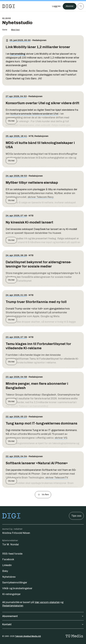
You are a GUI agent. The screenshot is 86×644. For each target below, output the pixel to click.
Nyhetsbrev (9, 577)
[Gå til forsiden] (9, 6)
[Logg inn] (56, 6)
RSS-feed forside (12, 554)
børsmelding (18, 54)
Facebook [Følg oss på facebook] (8, 559)
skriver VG (61, 438)
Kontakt (43, 624)
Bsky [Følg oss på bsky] (5, 571)
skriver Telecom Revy (41, 197)
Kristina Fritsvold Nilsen (16, 533)
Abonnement (43, 616)
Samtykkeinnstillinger (15, 583)
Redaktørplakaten (13, 606)
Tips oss (76, 516)
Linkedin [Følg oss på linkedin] (7, 565)
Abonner (70, 6)
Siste (5, 30)
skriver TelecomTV (57, 478)
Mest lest (15, 30)
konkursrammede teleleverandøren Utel (34, 114)
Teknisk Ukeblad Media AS (28, 636)
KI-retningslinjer (11, 594)
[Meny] (81, 6)
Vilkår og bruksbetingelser (17, 588)
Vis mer (11, 121)
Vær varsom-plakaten (47, 602)
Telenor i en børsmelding (33, 406)
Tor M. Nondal (11, 544)
